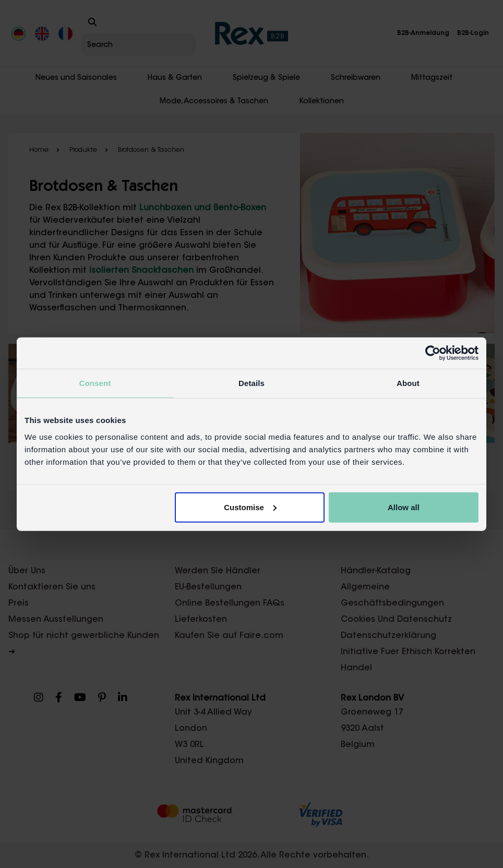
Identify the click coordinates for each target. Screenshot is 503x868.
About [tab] (408, 383)
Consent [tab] (95, 383)
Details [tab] (252, 383)
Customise (250, 507)
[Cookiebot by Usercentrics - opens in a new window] (433, 353)
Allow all (404, 507)
